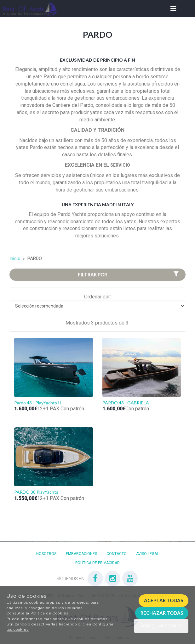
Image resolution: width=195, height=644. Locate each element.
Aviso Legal (147, 554)
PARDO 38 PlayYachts (36, 492)
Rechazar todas (162, 613)
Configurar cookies (161, 626)
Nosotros (46, 554)
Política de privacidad (97, 563)
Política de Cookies (49, 613)
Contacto (117, 554)
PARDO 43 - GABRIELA (126, 403)
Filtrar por (129, 274)
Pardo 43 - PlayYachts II (38, 403)
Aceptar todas (163, 600)
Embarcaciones (81, 554)
